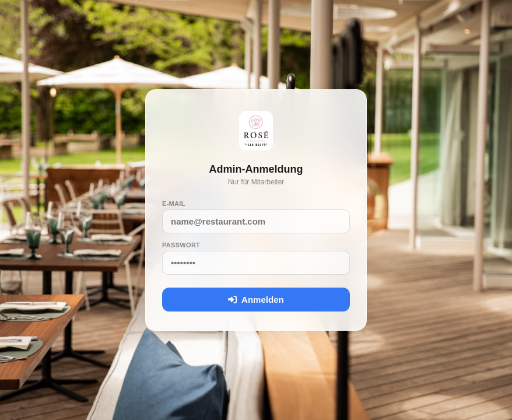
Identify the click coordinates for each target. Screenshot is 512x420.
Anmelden (256, 300)
